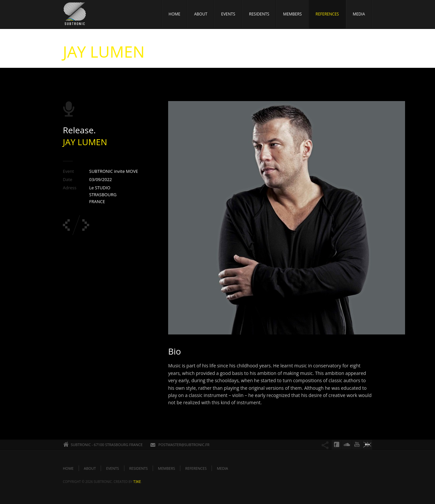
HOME (174, 14)
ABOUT (201, 14)
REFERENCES (327, 14)
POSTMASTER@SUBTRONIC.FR (184, 445)
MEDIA (359, 14)
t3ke (137, 482)
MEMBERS (292, 14)
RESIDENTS (259, 14)
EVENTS (228, 14)
